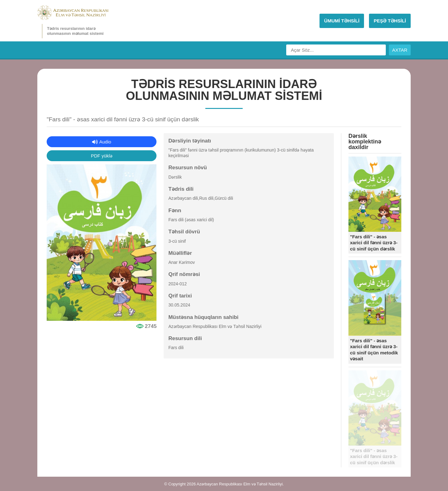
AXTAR (400, 50)
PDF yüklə (102, 156)
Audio (105, 142)
